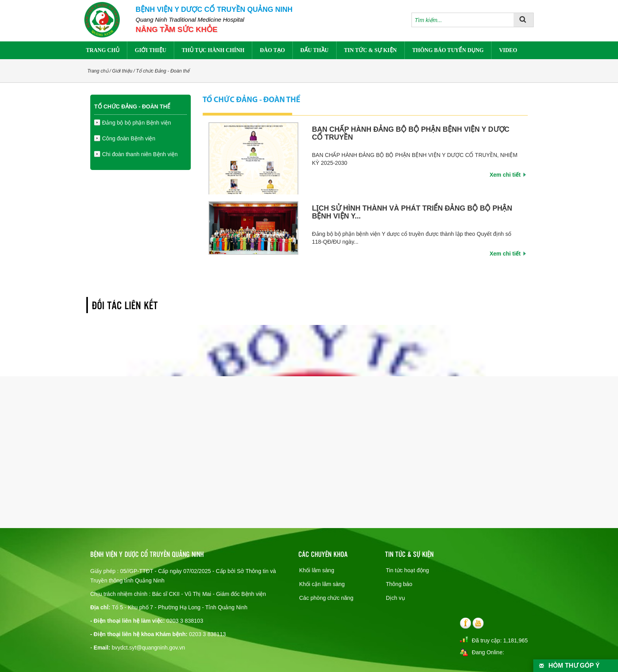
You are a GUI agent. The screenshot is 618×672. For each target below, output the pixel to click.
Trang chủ (103, 50)
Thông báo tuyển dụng (448, 50)
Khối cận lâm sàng (322, 584)
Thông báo (399, 584)
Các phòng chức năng (326, 598)
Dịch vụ (396, 598)
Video (508, 50)
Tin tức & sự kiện (370, 50)
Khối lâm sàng (317, 570)
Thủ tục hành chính (213, 50)
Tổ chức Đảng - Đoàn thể (163, 71)
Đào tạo (272, 50)
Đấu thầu (315, 50)
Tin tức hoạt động (407, 570)
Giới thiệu (151, 50)
